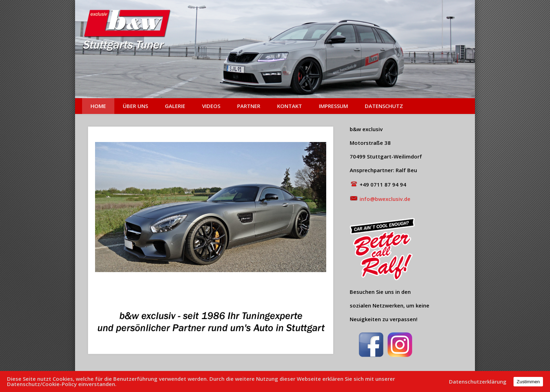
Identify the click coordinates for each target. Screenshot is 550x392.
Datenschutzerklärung (478, 382)
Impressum (333, 106)
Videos (211, 106)
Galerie (175, 106)
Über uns (135, 106)
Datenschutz (384, 106)
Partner (249, 106)
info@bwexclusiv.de (384, 199)
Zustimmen (528, 382)
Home (98, 106)
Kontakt (290, 106)
